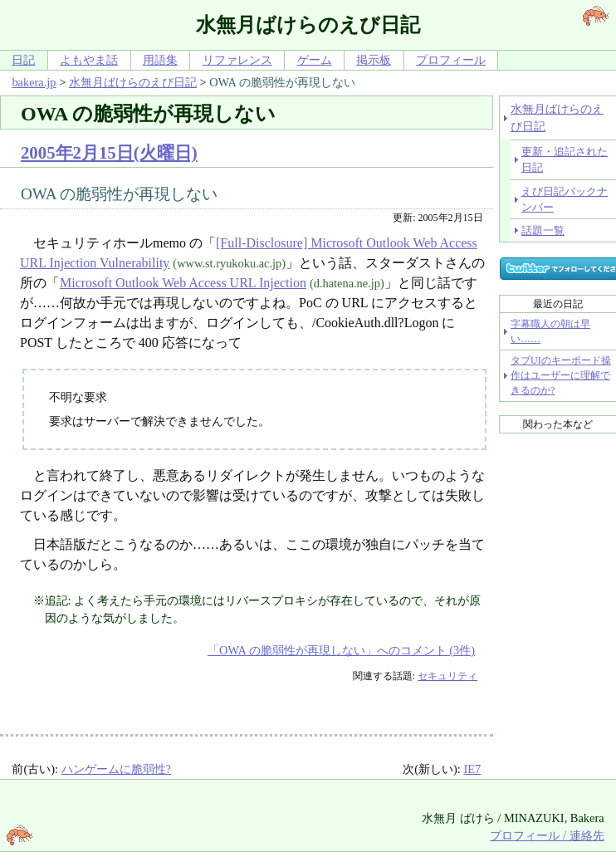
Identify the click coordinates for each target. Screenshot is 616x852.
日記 (23, 60)
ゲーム (315, 60)
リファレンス (237, 60)
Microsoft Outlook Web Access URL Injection (183, 283)
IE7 (472, 769)
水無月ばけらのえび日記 (133, 82)
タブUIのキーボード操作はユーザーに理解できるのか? (561, 375)
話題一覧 (543, 230)
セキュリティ (447, 676)
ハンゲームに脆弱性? (116, 769)
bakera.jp (34, 82)
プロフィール (451, 60)
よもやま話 (89, 60)
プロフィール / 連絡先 (547, 835)
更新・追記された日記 (565, 159)
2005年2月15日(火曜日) (109, 152)
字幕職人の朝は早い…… (550, 331)
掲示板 (374, 60)
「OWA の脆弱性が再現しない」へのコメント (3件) (341, 650)
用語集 (160, 60)
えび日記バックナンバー (565, 199)
